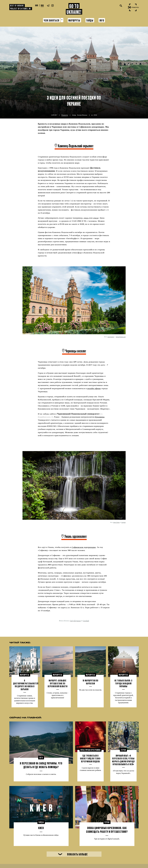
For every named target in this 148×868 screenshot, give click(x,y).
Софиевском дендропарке (84, 547)
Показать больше (73, 854)
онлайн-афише (94, 388)
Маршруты (74, 20)
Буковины (100, 417)
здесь (86, 218)
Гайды (90, 20)
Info (102, 20)
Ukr (37, 5)
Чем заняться (51, 20)
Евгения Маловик (82, 115)
